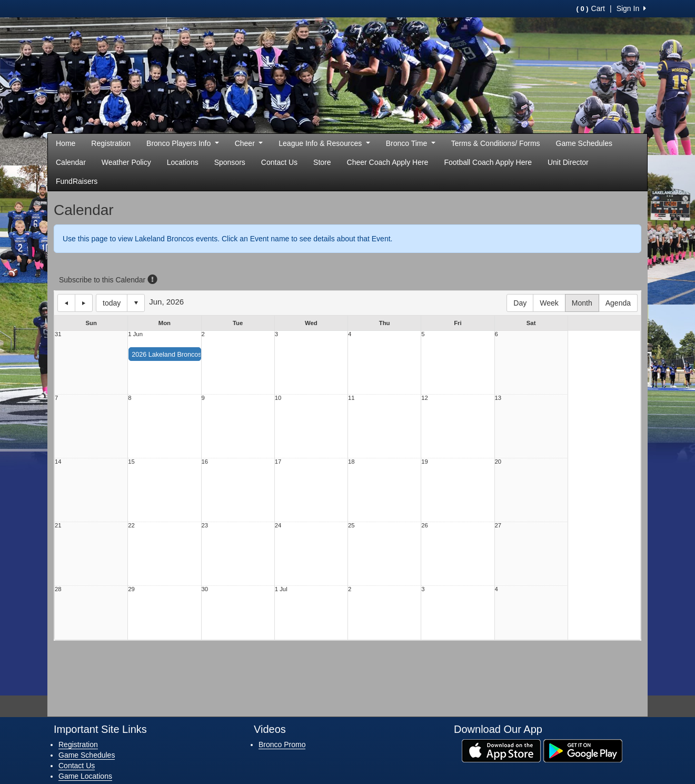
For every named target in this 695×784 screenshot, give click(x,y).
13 (498, 398)
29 (131, 589)
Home (66, 143)
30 (205, 589)
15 (131, 462)
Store (322, 162)
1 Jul (281, 589)
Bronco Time (411, 143)
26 (425, 526)
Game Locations (85, 776)
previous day (66, 303)
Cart (591, 8)
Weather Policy (126, 162)
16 (205, 462)
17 (278, 462)
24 (278, 526)
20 (498, 462)
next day (84, 303)
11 (351, 398)
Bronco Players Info (183, 143)
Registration (111, 143)
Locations (183, 162)
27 (498, 526)
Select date (136, 303)
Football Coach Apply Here (488, 162)
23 (205, 526)
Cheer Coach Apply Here (388, 162)
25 (351, 526)
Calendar (71, 162)
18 (351, 462)
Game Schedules (584, 143)
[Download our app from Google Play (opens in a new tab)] (583, 750)
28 (58, 589)
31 (58, 334)
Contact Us (279, 162)
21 (58, 526)
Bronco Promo (282, 744)
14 (58, 462)
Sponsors (230, 162)
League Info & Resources (324, 143)
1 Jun (135, 334)
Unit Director (568, 162)
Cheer (249, 143)
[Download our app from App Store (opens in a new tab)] (501, 750)
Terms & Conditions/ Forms (496, 143)
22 (131, 526)
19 (425, 462)
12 (425, 398)
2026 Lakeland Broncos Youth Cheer (186, 355)
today (112, 303)
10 (278, 398)
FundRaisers (77, 181)
